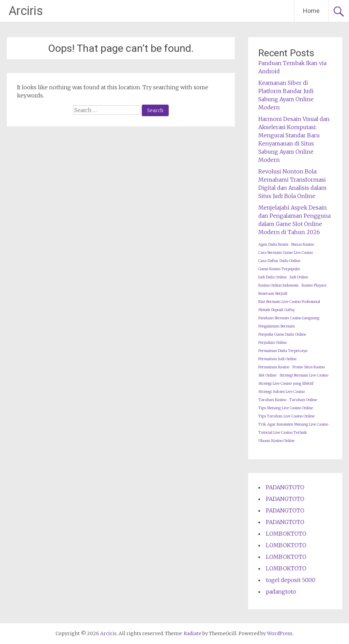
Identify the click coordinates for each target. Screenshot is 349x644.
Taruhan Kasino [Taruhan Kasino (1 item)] (272, 400)
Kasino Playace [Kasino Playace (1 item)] (314, 285)
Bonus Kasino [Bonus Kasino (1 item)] (303, 244)
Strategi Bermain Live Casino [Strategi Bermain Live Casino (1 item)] (304, 375)
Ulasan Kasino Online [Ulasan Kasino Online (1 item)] (276, 441)
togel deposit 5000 (291, 580)
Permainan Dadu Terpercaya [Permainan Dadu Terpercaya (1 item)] (283, 351)
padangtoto (281, 592)
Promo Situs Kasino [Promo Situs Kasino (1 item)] (309, 367)
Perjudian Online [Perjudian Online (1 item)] (272, 343)
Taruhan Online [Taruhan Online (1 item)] (303, 400)
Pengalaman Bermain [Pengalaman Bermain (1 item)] (277, 326)
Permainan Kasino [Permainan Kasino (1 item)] (274, 367)
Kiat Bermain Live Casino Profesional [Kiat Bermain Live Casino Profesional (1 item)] (289, 302)
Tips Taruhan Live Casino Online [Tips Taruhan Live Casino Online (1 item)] (286, 416)
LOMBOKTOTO (286, 534)
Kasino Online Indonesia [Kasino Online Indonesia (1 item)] (278, 285)
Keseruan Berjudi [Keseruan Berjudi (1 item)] (273, 294)
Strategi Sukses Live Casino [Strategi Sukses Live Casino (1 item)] (282, 392)
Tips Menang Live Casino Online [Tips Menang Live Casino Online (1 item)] (286, 408)
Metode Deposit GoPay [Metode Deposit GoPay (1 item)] (277, 310)
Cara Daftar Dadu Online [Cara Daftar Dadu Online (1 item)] (279, 261)
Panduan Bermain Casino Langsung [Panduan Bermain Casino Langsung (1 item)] (289, 318)
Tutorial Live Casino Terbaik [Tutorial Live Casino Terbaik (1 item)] (283, 433)
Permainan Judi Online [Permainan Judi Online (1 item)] (277, 359)
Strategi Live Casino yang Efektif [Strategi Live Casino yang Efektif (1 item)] (286, 384)
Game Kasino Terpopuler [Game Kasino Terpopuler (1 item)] (279, 269)
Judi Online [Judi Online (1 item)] (299, 277)
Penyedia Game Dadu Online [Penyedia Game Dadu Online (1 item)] (282, 334)
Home (311, 11)
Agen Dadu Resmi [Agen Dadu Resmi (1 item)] (273, 244)
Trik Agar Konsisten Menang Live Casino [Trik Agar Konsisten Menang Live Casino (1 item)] (293, 424)
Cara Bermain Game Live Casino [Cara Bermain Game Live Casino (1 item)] (286, 253)
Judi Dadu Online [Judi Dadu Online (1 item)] (272, 277)
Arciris (26, 11)
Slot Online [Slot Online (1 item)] (267, 375)
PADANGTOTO (285, 487)
